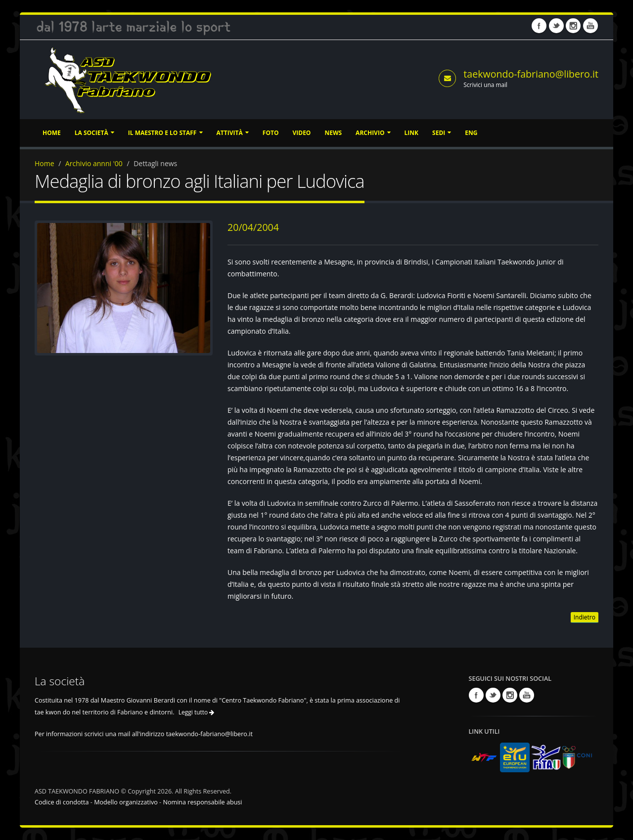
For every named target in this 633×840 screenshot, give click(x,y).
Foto (271, 133)
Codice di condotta (62, 802)
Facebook (539, 26)
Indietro (585, 617)
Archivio (373, 133)
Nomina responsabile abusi (202, 802)
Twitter (556, 26)
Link (411, 133)
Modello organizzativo (126, 802)
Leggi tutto (197, 712)
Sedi (442, 133)
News (333, 133)
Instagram (573, 26)
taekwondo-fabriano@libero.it (531, 74)
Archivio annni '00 (94, 163)
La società (94, 133)
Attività (233, 133)
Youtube (590, 26)
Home (52, 133)
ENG (471, 133)
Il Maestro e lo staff (165, 133)
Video (301, 133)
